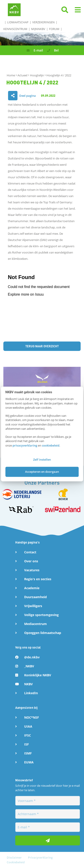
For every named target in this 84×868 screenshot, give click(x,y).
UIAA (28, 726)
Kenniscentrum (15, 29)
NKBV (28, 684)
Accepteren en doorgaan (42, 472)
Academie (32, 588)
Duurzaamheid (36, 597)
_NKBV (29, 666)
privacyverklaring (25, 445)
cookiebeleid (51, 445)
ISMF (28, 753)
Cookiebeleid (16, 862)
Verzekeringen (43, 22)
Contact (30, 552)
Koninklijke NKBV (38, 675)
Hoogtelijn (37, 75)
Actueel (23, 75)
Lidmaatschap (18, 22)
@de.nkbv (32, 657)
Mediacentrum (36, 624)
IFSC (28, 735)
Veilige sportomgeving (41, 615)
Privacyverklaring (40, 857)
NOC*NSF (32, 717)
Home (11, 75)
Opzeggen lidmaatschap (43, 633)
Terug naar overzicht (42, 346)
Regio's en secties (38, 579)
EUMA (29, 762)
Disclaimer (15, 857)
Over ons (31, 561)
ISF (27, 744)
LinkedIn (31, 693)
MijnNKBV (38, 29)
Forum (54, 29)
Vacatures (32, 570)
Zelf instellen (42, 460)
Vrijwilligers (33, 606)
